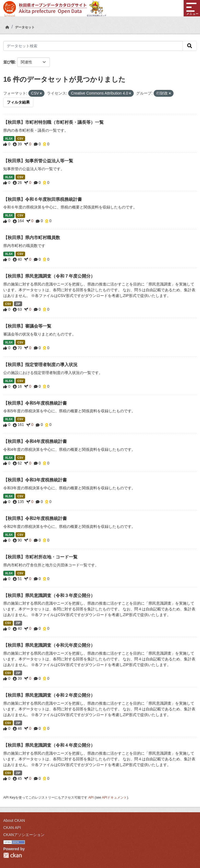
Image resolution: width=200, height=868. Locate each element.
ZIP (18, 304)
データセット (25, 27)
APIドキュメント (114, 798)
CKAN (13, 855)
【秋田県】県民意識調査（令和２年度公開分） (49, 695)
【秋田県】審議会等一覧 (27, 326)
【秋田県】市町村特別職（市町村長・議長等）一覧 (53, 122)
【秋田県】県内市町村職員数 (32, 238)
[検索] (190, 46)
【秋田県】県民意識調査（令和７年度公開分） (49, 276)
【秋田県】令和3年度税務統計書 (35, 480)
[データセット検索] (93, 46)
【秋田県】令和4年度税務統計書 (35, 441)
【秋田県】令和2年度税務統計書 (35, 518)
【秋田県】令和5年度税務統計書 (35, 403)
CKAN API (12, 828)
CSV (20, 139)
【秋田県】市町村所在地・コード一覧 (40, 557)
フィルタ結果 (18, 102)
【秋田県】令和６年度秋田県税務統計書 (43, 199)
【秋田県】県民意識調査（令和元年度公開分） (49, 645)
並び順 (9, 62)
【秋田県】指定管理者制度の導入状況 (40, 365)
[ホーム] (7, 27)
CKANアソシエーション (24, 835)
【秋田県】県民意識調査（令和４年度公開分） (49, 745)
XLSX (9, 139)
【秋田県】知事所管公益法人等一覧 (38, 161)
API (91, 798)
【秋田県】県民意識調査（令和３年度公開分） (49, 595)
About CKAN (14, 820)
